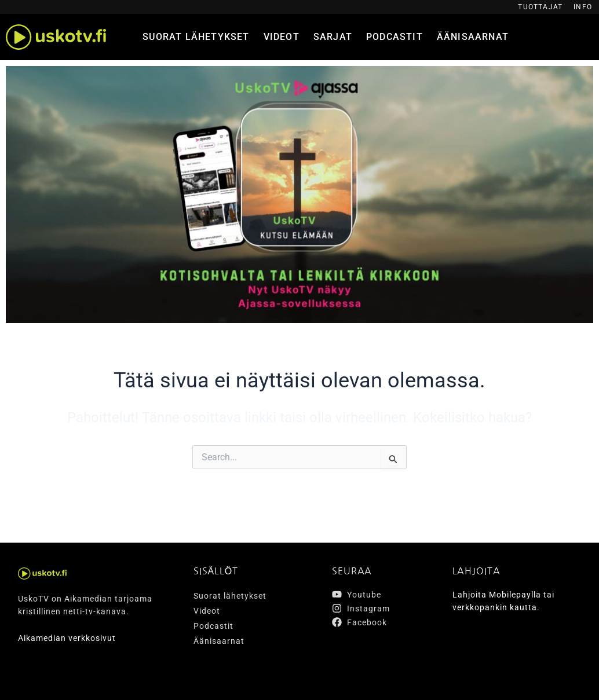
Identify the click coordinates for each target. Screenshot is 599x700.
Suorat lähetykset (196, 37)
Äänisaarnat (473, 37)
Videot (282, 37)
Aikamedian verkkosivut (67, 638)
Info (583, 7)
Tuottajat (540, 7)
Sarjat (333, 37)
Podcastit (395, 37)
